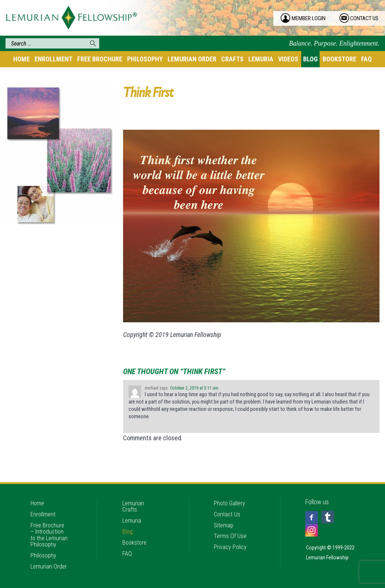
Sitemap (224, 509)
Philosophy (145, 59)
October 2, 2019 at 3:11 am (194, 388)
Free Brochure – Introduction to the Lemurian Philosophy (48, 522)
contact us (366, 18)
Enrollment (53, 59)
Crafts (232, 59)
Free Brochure (100, 59)
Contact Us (228, 497)
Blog (310, 59)
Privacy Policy (231, 533)
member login (312, 18)
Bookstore (339, 59)
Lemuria (261, 59)
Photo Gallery (230, 485)
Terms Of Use (231, 521)
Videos (288, 59)
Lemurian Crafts (134, 488)
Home (21, 59)
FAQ (366, 59)
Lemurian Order (192, 59)
